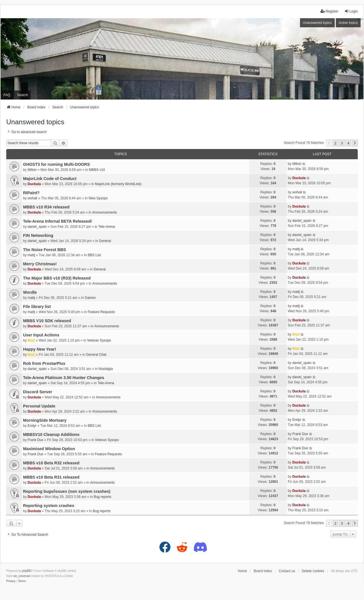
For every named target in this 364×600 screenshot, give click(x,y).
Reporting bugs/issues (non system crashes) (67, 491)
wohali (32, 198)
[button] (355, 143)
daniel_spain (37, 227)
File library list (37, 307)
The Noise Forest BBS (45, 250)
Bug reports (102, 497)
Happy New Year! (40, 349)
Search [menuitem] (22, 95)
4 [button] (348, 143)
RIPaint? (31, 193)
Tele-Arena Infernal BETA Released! (58, 221)
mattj (31, 255)
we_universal (22, 576)
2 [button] (335, 143)
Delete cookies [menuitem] (313, 571)
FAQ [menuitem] (7, 95)
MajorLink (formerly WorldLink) (118, 184)
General (105, 241)
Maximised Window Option (49, 449)
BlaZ (31, 340)
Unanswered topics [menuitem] (317, 23)
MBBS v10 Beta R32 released (51, 463)
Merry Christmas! (40, 264)
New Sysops (98, 198)
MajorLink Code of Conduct (50, 179)
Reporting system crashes (49, 506)
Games (90, 298)
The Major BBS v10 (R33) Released (57, 278)
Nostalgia (106, 369)
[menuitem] (11, 581)
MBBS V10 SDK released (47, 321)
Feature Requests (101, 312)
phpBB (26, 571)
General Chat (96, 355)
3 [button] (342, 143)
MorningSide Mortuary (45, 420)
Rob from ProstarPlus (44, 363)
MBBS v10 (97, 170)
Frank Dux (35, 440)
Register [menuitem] (329, 11)
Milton (32, 170)
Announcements (105, 212)
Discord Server (38, 392)
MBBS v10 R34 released (46, 207)
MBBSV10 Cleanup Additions (51, 435)
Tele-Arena (107, 227)
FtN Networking (38, 235)
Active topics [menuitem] (348, 23)
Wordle (30, 292)
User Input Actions (41, 335)
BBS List (94, 255)
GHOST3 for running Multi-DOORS (56, 164)
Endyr (32, 426)
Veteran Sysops (99, 340)
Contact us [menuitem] (287, 571)
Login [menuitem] (351, 11)
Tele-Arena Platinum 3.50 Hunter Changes (64, 378)
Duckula (34, 184)
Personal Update (39, 406)
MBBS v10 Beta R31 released (51, 477)
